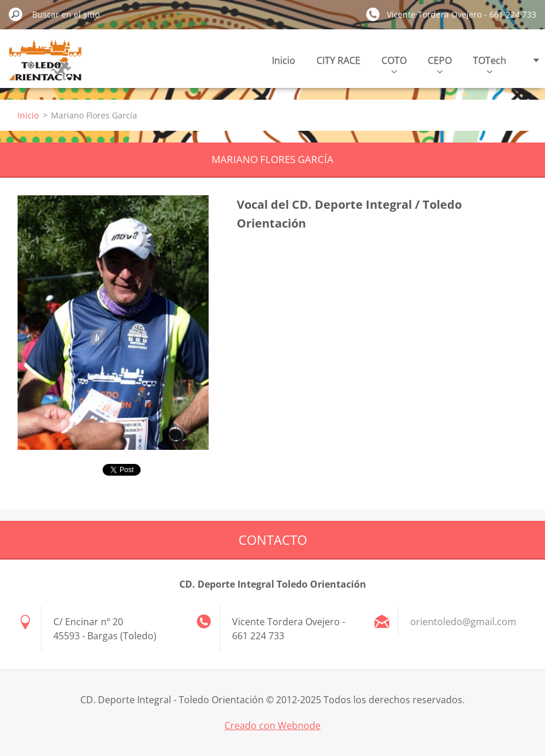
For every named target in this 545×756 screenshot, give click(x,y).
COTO (394, 64)
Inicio (284, 60)
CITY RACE (338, 60)
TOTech (490, 64)
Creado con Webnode (272, 726)
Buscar (16, 14)
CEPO (440, 64)
